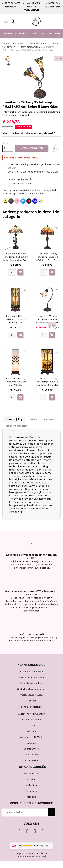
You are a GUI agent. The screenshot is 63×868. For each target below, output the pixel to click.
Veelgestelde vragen (31, 695)
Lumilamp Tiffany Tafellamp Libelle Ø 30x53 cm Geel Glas (47, 257)
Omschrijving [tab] (14, 419)
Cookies (31, 725)
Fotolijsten (32, 791)
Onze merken (32, 760)
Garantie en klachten (31, 683)
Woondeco (22, 33)
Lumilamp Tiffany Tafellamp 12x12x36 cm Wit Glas (16, 382)
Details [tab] (33, 419)
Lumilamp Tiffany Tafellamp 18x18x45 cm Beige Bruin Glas (47, 382)
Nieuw (8, 33)
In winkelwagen (31, 148)
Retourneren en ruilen (31, 677)
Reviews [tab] (49, 419)
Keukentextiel (31, 773)
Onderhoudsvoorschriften (32, 689)
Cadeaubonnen (32, 755)
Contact (31, 701)
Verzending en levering (31, 672)
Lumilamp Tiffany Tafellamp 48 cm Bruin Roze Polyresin (47, 319)
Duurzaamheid (31, 749)
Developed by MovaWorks (30, 857)
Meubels (32, 797)
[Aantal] (8, 148)
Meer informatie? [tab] (17, 426)
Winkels (32, 731)
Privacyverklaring (31, 720)
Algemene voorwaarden (32, 714)
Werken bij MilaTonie (31, 737)
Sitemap (31, 743)
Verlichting (39, 33)
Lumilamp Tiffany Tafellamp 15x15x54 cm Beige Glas (16, 319)
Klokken (31, 779)
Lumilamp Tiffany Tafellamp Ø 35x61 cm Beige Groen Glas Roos (16, 257)
